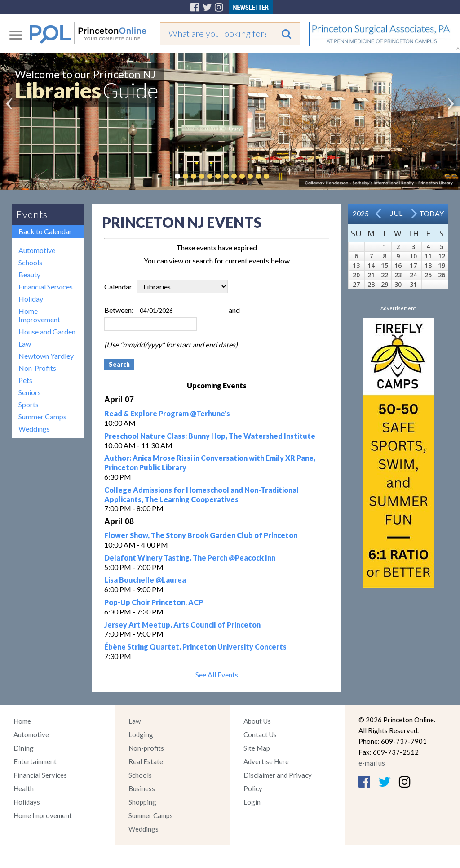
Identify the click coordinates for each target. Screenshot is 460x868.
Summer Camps (42, 416)
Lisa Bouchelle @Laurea (145, 580)
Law (25, 344)
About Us (257, 721)
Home (22, 721)
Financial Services (46, 287)
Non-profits (146, 748)
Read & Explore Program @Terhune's (167, 413)
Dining (24, 748)
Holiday (31, 299)
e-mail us (372, 763)
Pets (25, 380)
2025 (361, 213)
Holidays (27, 802)
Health (24, 788)
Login (252, 802)
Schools (30, 262)
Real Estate (146, 761)
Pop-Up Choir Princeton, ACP (154, 602)
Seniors (30, 392)
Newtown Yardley (46, 356)
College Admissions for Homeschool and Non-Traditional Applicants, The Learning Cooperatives (201, 494)
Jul (396, 213)
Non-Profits (37, 368)
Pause (280, 176)
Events (32, 214)
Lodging (141, 734)
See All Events (217, 674)
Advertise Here (266, 761)
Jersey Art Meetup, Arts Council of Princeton (182, 625)
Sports (29, 404)
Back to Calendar (45, 231)
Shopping (142, 802)
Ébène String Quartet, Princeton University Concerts (195, 647)
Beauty (29, 274)
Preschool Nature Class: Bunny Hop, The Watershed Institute (210, 436)
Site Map (257, 748)
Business (142, 788)
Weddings (34, 429)
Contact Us (260, 734)
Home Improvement (39, 315)
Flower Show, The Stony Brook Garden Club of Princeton (201, 535)
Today (431, 213)
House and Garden (47, 332)
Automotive (37, 250)
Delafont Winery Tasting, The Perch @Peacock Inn (190, 558)
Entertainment (35, 761)
